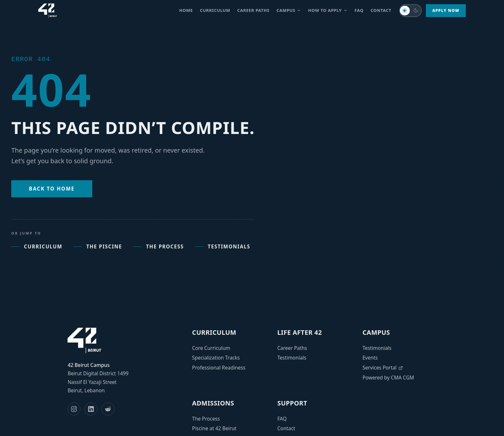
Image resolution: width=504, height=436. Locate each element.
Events (370, 358)
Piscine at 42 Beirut (214, 428)
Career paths (253, 10)
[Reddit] (108, 409)
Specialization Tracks (216, 358)
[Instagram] (74, 409)
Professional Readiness (219, 368)
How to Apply (328, 10)
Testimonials (223, 252)
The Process (159, 252)
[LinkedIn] (91, 409)
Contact (381, 10)
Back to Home (52, 189)
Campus (289, 10)
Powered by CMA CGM (388, 378)
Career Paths (292, 348)
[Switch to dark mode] (410, 11)
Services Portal (383, 368)
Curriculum (215, 10)
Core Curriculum (211, 348)
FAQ (359, 10)
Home (186, 10)
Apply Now (446, 10)
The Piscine (98, 252)
